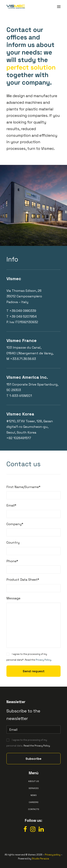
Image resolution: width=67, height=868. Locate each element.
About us (34, 781)
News (34, 795)
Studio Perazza (40, 859)
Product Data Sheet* (23, 580)
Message (13, 598)
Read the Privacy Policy (37, 746)
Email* (11, 505)
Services (34, 788)
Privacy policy (53, 855)
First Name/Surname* (23, 487)
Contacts (34, 809)
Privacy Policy (43, 660)
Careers (34, 802)
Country (13, 542)
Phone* (12, 561)
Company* (15, 524)
